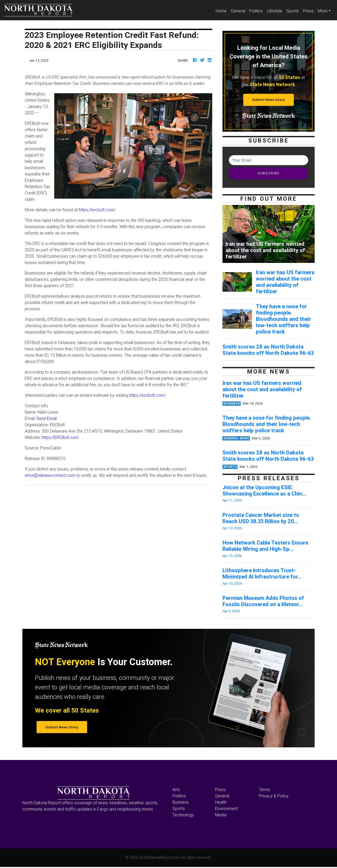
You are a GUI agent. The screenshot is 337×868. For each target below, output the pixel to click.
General (238, 11)
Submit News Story (269, 100)
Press (308, 11)
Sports (293, 11)
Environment (226, 808)
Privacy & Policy (274, 796)
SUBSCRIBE (269, 173)
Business (181, 802)
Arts (176, 789)
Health (221, 802)
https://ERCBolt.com (60, 437)
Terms (264, 789)
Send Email (46, 418)
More (323, 11)
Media (221, 815)
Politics (256, 11)
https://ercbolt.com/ (97, 210)
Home (222, 10)
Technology (183, 815)
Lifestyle (275, 11)
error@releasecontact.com (50, 475)
